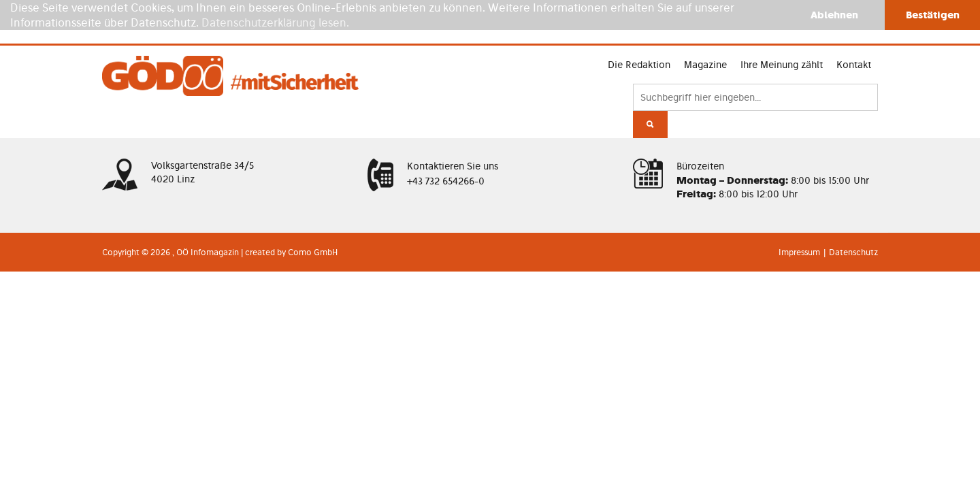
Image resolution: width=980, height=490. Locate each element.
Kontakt (801, 76)
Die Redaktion (566, 76)
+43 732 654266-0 (446, 206)
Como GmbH (313, 266)
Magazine (639, 76)
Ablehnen (834, 15)
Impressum (799, 266)
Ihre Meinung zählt (722, 76)
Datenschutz (853, 266)
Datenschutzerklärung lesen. (275, 22)
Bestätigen (933, 15)
